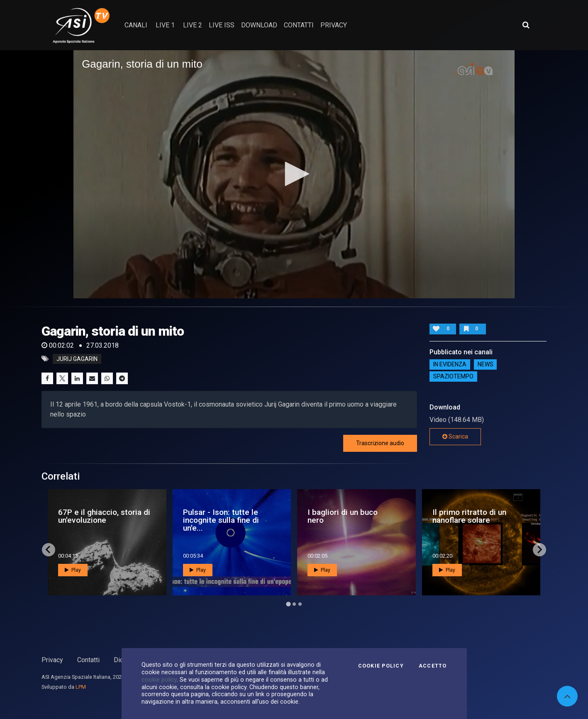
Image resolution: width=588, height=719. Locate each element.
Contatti (88, 660)
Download (259, 25)
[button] (294, 174)
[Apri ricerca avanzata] (526, 25)
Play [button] (73, 570)
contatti (299, 25)
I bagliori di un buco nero (343, 516)
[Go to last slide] (49, 550)
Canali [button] (136, 25)
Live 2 (193, 25)
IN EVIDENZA (450, 364)
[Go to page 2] (294, 604)
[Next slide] (539, 550)
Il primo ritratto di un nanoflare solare (469, 516)
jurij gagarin (77, 359)
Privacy (52, 660)
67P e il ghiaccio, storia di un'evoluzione (104, 516)
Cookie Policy (381, 666)
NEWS (486, 364)
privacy (334, 25)
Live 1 (165, 25)
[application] (294, 174)
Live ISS (222, 25)
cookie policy (159, 680)
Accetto (433, 666)
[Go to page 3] (300, 604)
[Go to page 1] (288, 604)
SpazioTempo (453, 376)
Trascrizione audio (380, 443)
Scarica (455, 436)
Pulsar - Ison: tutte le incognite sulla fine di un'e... (221, 520)
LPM (81, 687)
